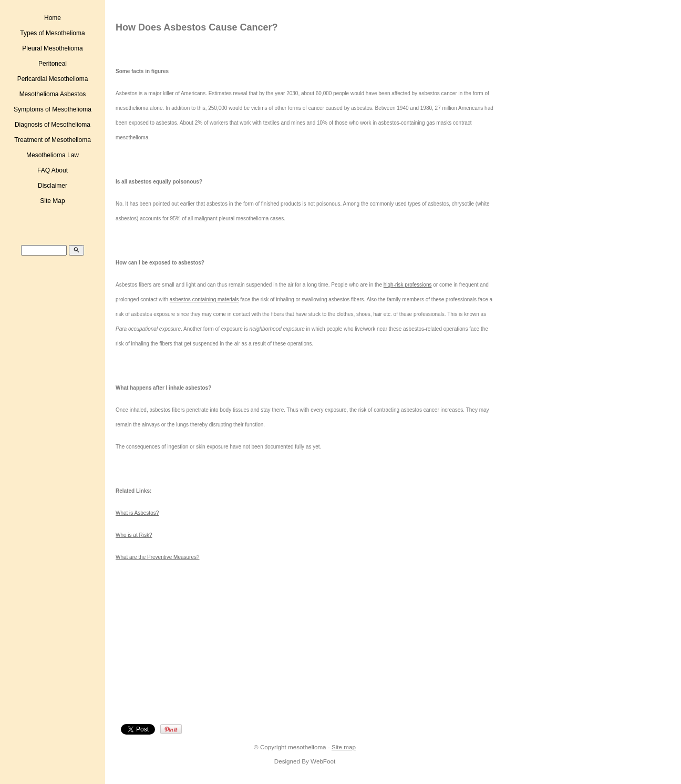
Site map (344, 747)
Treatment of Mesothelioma (53, 140)
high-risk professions (408, 285)
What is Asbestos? (137, 513)
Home (53, 18)
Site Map (52, 201)
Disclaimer (53, 186)
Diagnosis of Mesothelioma (53, 125)
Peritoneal (53, 64)
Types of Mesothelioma (52, 33)
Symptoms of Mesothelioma (53, 109)
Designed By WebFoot (305, 761)
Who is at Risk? (134, 535)
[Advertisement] (208, 646)
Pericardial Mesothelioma (53, 79)
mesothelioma (307, 747)
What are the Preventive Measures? (158, 557)
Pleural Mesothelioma (52, 48)
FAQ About (53, 170)
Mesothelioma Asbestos (53, 94)
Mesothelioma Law (53, 155)
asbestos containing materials (204, 299)
